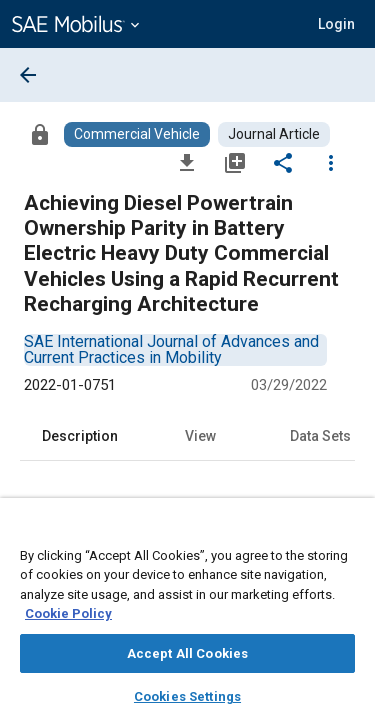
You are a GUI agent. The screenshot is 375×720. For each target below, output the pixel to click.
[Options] (331, 162)
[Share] (283, 162)
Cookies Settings (187, 696)
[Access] (40, 134)
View (200, 436)
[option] (171, 349)
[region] (187, 615)
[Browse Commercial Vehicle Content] (137, 134)
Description (80, 436)
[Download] (187, 162)
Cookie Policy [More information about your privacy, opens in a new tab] (68, 613)
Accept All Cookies (187, 653)
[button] (336, 24)
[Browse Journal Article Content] (274, 134)
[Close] (349, 532)
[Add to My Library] (235, 162)
